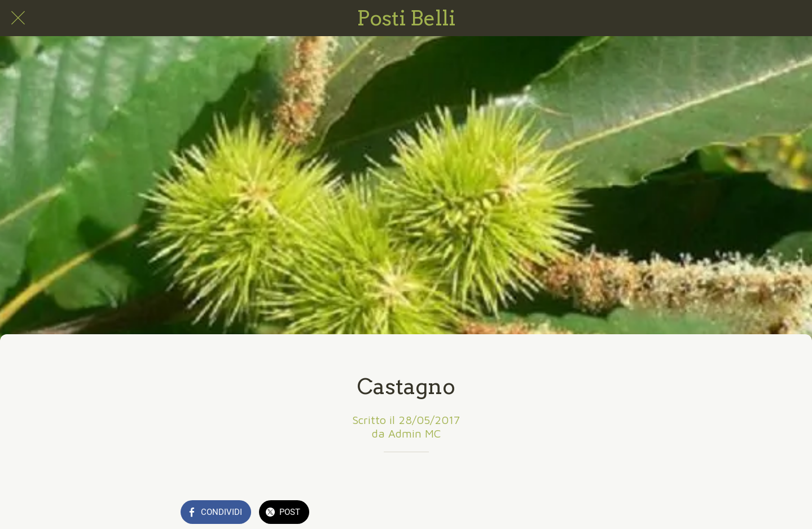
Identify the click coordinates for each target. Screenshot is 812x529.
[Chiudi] (18, 18)
